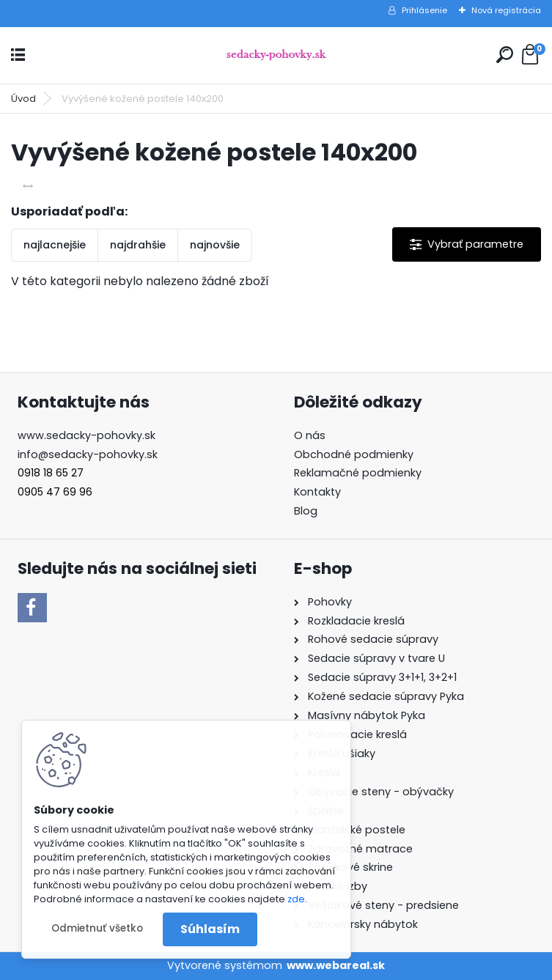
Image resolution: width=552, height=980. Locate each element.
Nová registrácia (506, 10)
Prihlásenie (424, 10)
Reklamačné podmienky (358, 473)
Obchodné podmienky (354, 454)
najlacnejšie (55, 245)
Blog (306, 511)
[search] (505, 55)
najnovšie (215, 245)
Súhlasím (210, 929)
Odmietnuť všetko (97, 928)
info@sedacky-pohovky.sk (88, 454)
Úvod (23, 99)
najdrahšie (138, 245)
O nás (310, 435)
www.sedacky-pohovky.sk (87, 435)
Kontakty (317, 492)
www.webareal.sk (336, 965)
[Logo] (276, 55)
